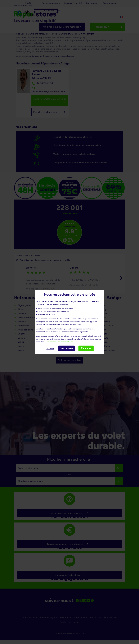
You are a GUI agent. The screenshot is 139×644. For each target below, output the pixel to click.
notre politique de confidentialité (59, 342)
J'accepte (86, 348)
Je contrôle (66, 348)
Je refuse (50, 349)
